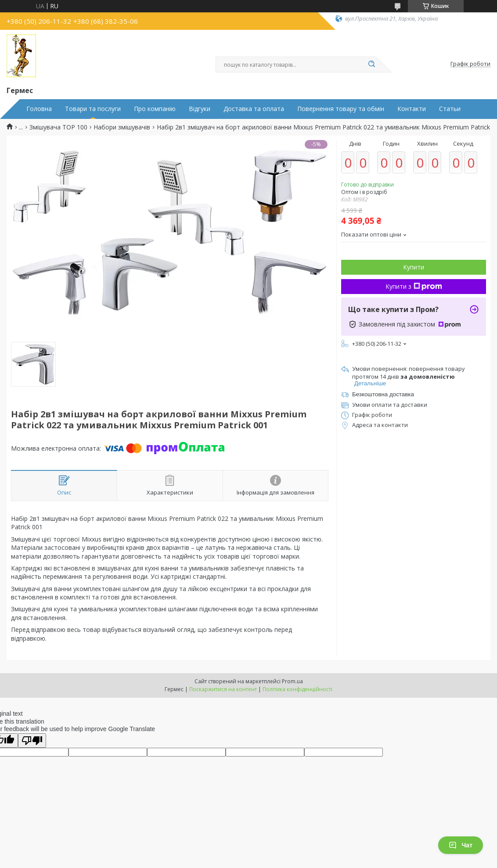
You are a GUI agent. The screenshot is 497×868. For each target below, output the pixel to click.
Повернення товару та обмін (341, 109)
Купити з (414, 286)
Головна (39, 109)
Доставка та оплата (254, 109)
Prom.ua (292, 681)
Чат (461, 845)
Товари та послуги (93, 109)
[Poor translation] (32, 741)
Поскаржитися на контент (223, 689)
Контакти (412, 109)
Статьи (450, 109)
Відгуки (200, 109)
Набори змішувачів (122, 127)
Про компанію (155, 109)
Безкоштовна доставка (383, 394)
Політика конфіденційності (297, 689)
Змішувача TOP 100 (58, 127)
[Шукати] (371, 65)
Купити (414, 267)
